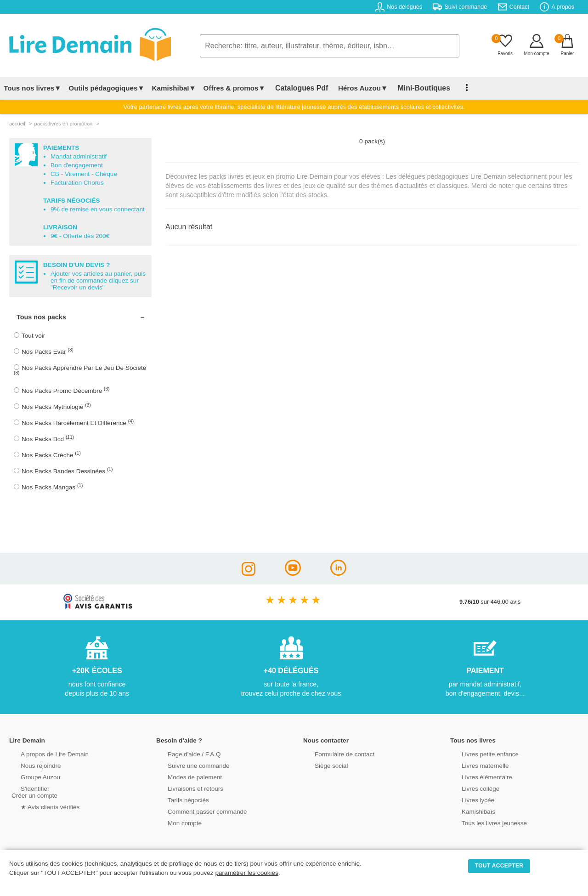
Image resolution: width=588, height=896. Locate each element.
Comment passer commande (196, 811)
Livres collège (470, 788)
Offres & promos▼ (235, 88)
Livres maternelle (475, 765)
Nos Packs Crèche (51, 455)
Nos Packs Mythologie (56, 406)
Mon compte (175, 822)
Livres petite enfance (480, 753)
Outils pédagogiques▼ (106, 88)
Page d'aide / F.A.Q (184, 753)
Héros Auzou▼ (356, 88)
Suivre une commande (188, 765)
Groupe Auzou (30, 776)
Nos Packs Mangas (52, 487)
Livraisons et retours (185, 788)
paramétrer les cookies (247, 873)
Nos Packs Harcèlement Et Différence (78, 422)
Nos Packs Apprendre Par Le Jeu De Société (80, 370)
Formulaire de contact (334, 753)
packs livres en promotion (63, 124)
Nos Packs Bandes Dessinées (67, 471)
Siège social (321, 765)
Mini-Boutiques (413, 88)
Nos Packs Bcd (48, 439)
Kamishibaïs (469, 811)
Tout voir (33, 336)
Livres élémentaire (477, 776)
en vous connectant (118, 209)
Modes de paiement (184, 776)
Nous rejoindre (31, 765)
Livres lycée (468, 799)
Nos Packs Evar (48, 351)
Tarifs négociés (178, 799)
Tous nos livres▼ (32, 88)
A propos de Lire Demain (44, 753)
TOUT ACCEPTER (499, 866)
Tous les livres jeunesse (483, 822)
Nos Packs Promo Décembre (66, 390)
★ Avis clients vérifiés (40, 806)
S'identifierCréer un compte (33, 791)
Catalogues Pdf (298, 88)
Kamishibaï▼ (174, 88)
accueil (17, 124)
